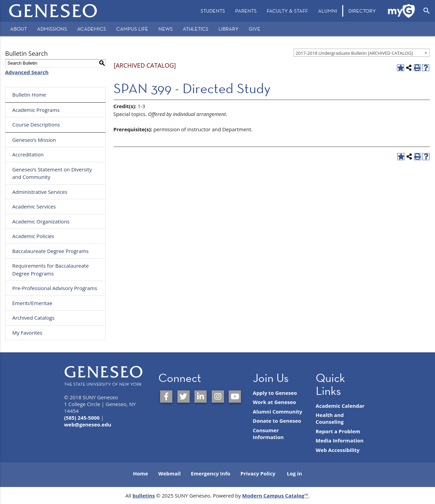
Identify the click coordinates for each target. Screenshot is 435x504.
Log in (294, 473)
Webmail (170, 473)
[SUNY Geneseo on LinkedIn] (201, 397)
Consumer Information (268, 434)
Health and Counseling (330, 418)
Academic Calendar (340, 406)
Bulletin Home (29, 95)
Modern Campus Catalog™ (275, 495)
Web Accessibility (338, 450)
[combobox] (362, 53)
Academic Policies (33, 236)
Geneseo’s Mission (34, 140)
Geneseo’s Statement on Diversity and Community (52, 173)
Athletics (196, 29)
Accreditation (28, 154)
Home (140, 473)
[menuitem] (213, 11)
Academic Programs (36, 110)
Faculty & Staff (287, 11)
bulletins (144, 495)
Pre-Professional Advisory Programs (55, 288)
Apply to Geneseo (275, 393)
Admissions (52, 29)
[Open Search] (427, 11)
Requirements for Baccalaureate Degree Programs (50, 270)
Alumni (328, 11)
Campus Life (132, 29)
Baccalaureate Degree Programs (50, 251)
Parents (246, 11)
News (166, 29)
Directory (362, 11)
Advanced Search (27, 72)
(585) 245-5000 (82, 418)
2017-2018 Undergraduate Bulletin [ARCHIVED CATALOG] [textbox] (354, 53)
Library (229, 29)
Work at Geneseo (274, 402)
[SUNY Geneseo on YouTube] (235, 397)
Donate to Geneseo (277, 421)
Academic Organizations (41, 221)
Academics (92, 29)
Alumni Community (278, 411)
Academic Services (34, 206)
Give (255, 29)
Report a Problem (338, 431)
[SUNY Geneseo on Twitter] (184, 397)
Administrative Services (40, 192)
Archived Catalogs (33, 318)
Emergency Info (210, 473)
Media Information (340, 440)
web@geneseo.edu (88, 424)
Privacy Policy (258, 473)
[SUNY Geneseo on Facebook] (166, 397)
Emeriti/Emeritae (32, 303)
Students (213, 11)
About (19, 29)
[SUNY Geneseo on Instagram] (218, 397)
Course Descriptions (36, 124)
